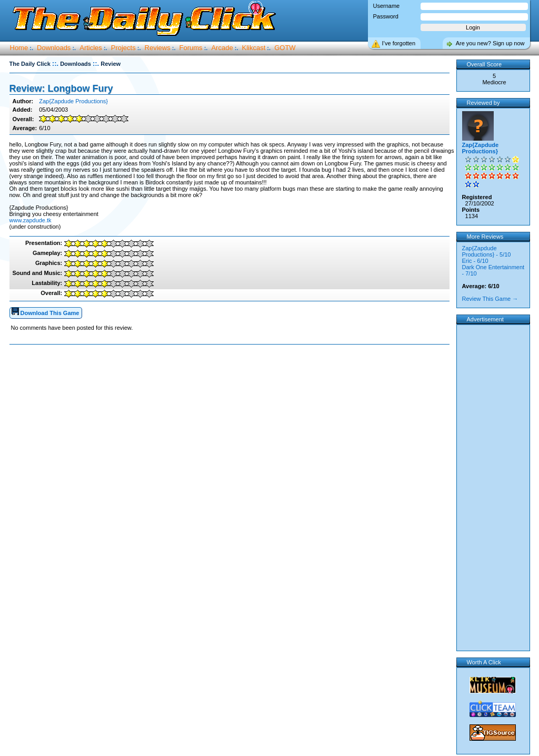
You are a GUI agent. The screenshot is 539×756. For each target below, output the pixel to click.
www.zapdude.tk (31, 220)
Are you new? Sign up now (490, 43)
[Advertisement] (232, 378)
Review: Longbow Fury (61, 89)
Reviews (158, 48)
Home (19, 48)
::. (55, 63)
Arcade (222, 48)
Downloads (54, 48)
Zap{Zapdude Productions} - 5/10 (487, 251)
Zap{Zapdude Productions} (73, 101)
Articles (91, 48)
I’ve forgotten (399, 43)
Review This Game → (490, 299)
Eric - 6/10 (475, 261)
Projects (123, 48)
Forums (191, 48)
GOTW (285, 48)
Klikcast (254, 48)
